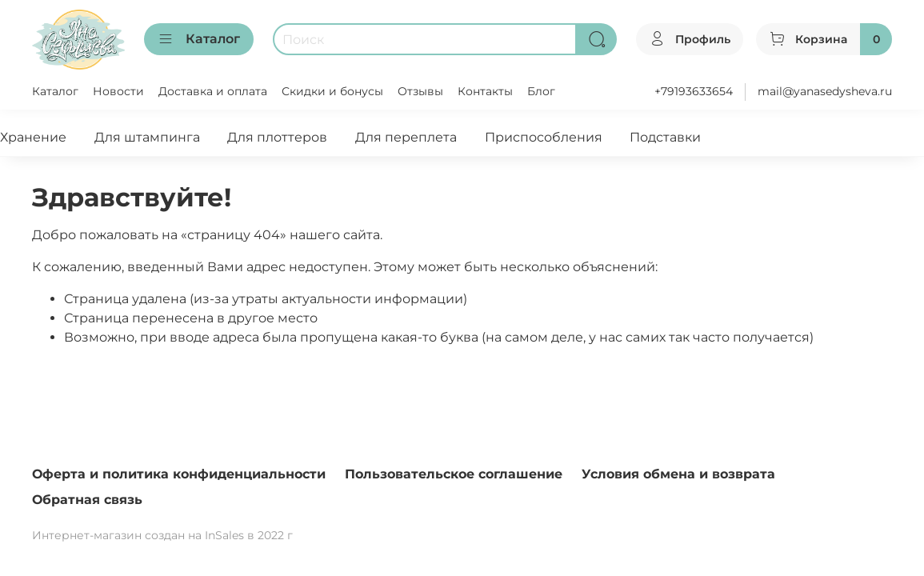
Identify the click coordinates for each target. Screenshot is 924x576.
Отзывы (420, 91)
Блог (541, 91)
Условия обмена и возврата (678, 474)
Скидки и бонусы (332, 91)
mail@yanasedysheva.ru (825, 91)
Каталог (199, 39)
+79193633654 (694, 91)
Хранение (33, 137)
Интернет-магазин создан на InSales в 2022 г (162, 535)
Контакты (485, 91)
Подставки (665, 137)
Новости (118, 91)
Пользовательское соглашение (454, 474)
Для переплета (406, 137)
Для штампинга (147, 137)
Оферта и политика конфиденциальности (179, 474)
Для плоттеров (277, 137)
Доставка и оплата (213, 91)
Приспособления (544, 137)
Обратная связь (87, 500)
